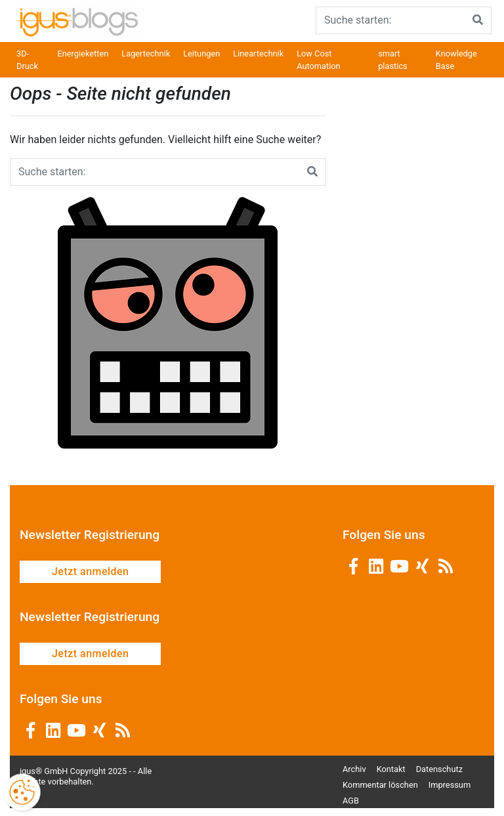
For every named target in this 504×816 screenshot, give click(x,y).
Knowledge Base (456, 60)
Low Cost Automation (319, 60)
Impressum (450, 785)
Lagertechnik (146, 54)
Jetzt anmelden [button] (90, 571)
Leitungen (201, 54)
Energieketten (83, 54)
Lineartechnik (258, 54)
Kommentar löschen (380, 785)
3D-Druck (27, 60)
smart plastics (392, 60)
